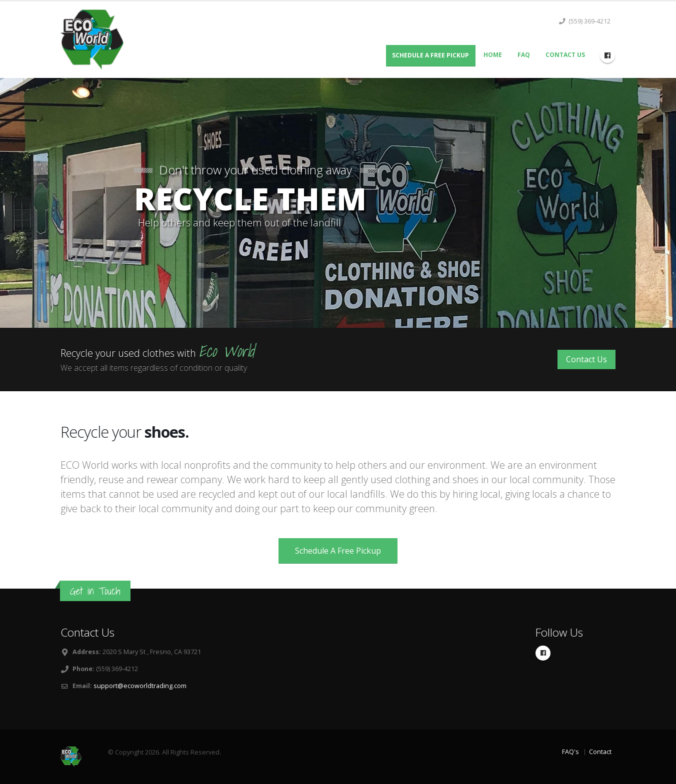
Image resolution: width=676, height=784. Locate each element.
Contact (600, 752)
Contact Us (565, 55)
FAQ (524, 55)
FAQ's (570, 752)
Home (493, 55)
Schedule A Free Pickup (430, 55)
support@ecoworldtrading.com (140, 686)
